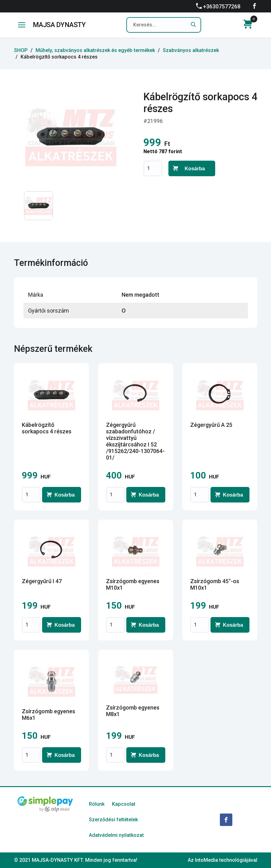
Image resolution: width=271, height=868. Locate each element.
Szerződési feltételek (113, 820)
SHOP (21, 50)
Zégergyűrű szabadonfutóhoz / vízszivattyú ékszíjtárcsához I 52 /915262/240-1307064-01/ (135, 441)
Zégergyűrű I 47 (42, 581)
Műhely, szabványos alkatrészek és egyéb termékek (95, 50)
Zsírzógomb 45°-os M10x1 (215, 584)
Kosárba (195, 168)
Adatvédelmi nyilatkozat (116, 835)
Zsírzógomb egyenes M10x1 (133, 584)
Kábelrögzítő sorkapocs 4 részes (47, 428)
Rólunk (97, 804)
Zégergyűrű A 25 (211, 425)
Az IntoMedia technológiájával (223, 860)
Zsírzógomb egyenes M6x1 (48, 715)
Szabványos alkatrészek (191, 50)
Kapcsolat (124, 804)
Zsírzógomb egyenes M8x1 (133, 711)
